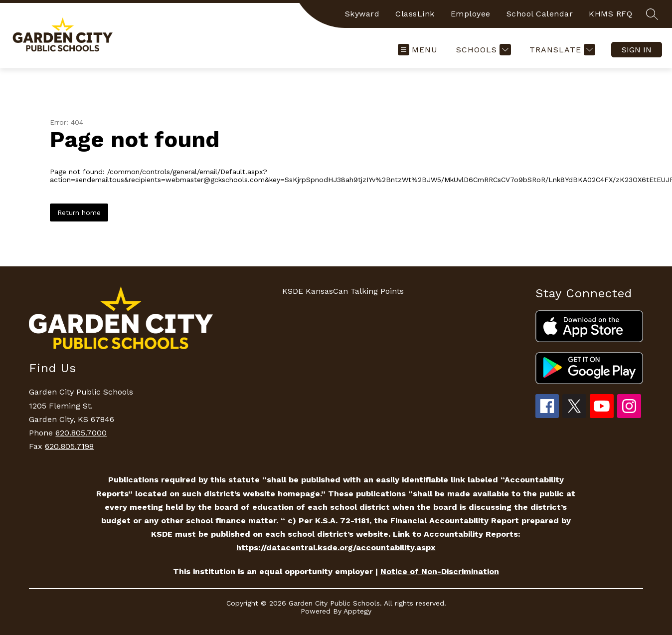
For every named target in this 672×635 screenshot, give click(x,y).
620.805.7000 (81, 433)
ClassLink (415, 14)
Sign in (637, 50)
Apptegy (357, 611)
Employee (471, 14)
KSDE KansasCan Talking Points (343, 291)
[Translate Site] (561, 50)
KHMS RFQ (610, 14)
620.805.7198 (69, 446)
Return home (79, 212)
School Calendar (540, 14)
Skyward (362, 14)
